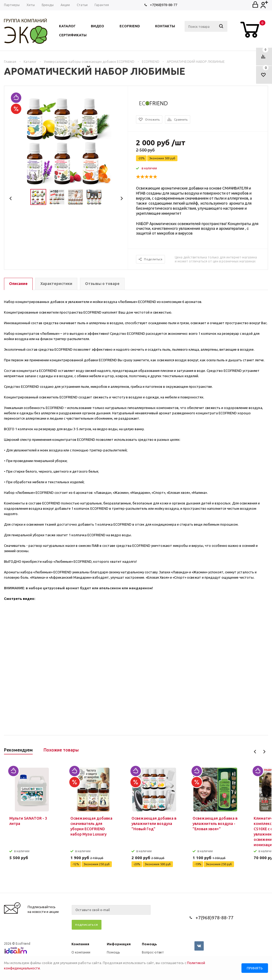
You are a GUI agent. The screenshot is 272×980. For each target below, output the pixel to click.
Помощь (149, 944)
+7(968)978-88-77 (163, 5)
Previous (11, 198)
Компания (80, 944)
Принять (255, 968)
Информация (119, 944)
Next (122, 198)
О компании (81, 952)
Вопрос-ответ (153, 952)
